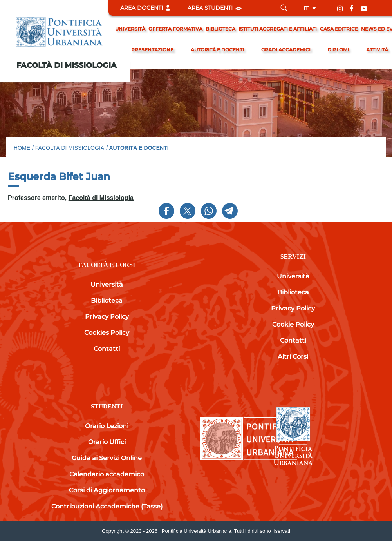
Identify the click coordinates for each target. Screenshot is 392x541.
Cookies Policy (107, 333)
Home (22, 148)
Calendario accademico (107, 474)
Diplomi (338, 50)
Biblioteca (220, 29)
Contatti (107, 349)
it (306, 8)
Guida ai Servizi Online (107, 458)
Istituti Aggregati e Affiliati (278, 29)
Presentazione (152, 50)
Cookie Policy (293, 324)
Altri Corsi (293, 357)
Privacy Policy (107, 317)
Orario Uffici (107, 442)
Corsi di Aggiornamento (107, 490)
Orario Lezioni (107, 426)
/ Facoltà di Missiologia (68, 148)
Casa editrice (339, 29)
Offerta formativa (175, 29)
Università (130, 29)
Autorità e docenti (217, 50)
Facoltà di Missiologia (67, 65)
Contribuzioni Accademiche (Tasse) (107, 506)
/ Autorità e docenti (137, 148)
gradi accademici (286, 50)
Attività (377, 50)
